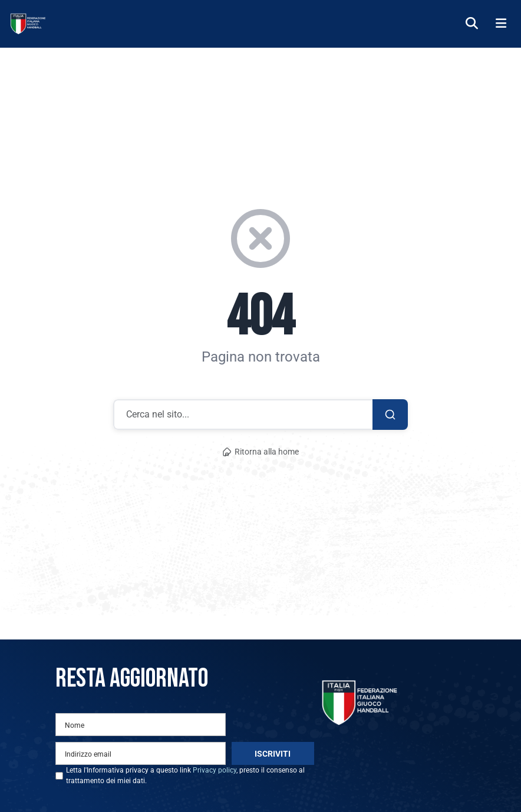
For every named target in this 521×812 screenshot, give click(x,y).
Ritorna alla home (260, 452)
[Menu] (501, 24)
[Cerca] (472, 24)
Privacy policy (215, 770)
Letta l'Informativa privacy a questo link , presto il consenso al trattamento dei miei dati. (185, 775)
